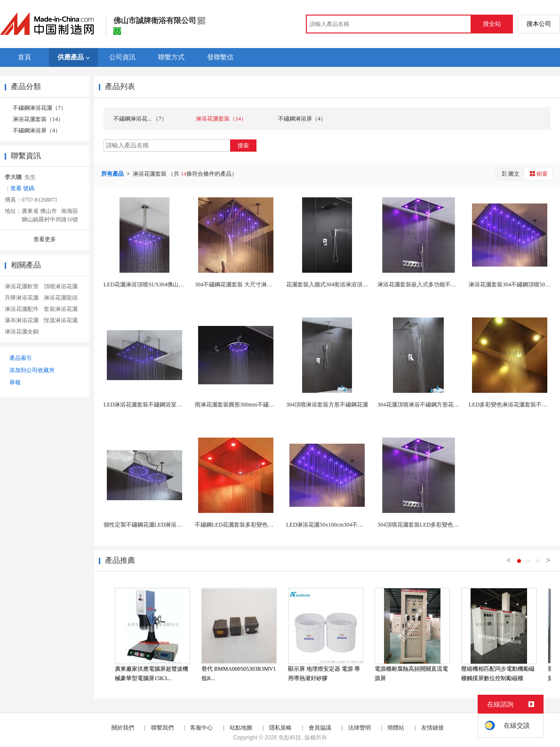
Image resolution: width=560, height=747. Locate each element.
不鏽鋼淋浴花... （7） (140, 119)
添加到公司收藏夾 (32, 370)
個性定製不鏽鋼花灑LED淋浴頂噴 (146, 525)
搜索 (243, 146)
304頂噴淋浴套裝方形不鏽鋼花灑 (327, 405)
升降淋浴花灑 (22, 298)
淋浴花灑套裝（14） (38, 119)
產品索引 (21, 358)
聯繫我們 (162, 728)
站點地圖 (241, 728)
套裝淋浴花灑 (61, 309)
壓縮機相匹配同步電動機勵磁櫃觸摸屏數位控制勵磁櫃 (498, 674)
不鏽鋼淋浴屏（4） (37, 130)
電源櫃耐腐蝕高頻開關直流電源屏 (411, 674)
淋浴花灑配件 (22, 309)
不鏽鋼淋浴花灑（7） (40, 108)
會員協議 (320, 728)
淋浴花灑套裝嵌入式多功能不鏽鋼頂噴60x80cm (436, 284)
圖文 (510, 174)
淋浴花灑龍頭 (61, 298)
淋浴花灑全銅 (22, 332)
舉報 (15, 382)
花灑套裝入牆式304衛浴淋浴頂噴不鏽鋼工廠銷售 (347, 284)
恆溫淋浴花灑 (61, 320)
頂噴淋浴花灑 (61, 286)
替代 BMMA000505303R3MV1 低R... (239, 674)
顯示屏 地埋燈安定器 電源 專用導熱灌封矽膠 (324, 674)
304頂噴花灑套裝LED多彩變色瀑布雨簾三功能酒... (440, 525)
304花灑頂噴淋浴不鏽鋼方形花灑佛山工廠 (430, 405)
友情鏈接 (432, 728)
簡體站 (396, 728)
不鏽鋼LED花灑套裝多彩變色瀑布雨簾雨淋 (248, 525)
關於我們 (123, 728)
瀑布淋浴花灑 (22, 320)
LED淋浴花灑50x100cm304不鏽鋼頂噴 (333, 525)
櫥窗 (538, 174)
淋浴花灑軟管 (22, 286)
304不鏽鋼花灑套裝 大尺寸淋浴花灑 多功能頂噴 (254, 284)
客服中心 (201, 728)
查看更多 (45, 239)
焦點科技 (290, 738)
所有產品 (113, 174)
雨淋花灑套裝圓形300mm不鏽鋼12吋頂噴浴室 (252, 405)
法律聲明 (360, 728)
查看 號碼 (22, 188)
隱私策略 (280, 728)
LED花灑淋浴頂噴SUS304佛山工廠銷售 (152, 284)
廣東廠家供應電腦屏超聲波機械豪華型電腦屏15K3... (152, 674)
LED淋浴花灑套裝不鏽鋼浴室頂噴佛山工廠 (157, 405)
